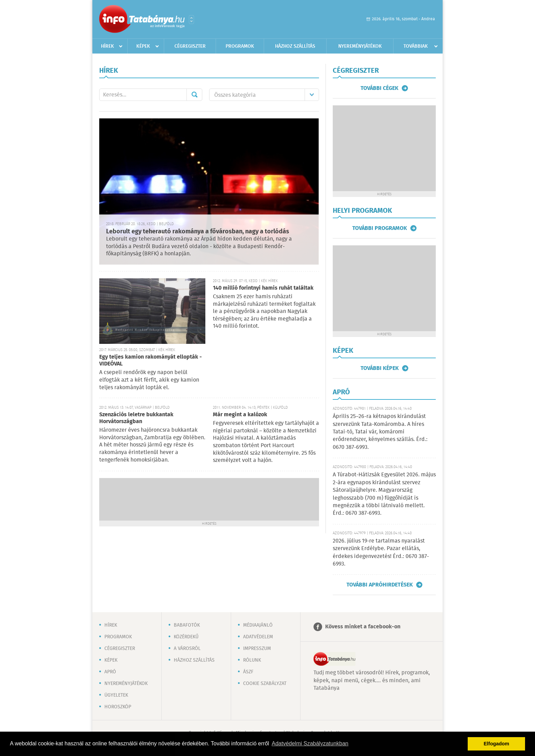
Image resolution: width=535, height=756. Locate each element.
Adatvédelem (258, 637)
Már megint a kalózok (240, 415)
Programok (240, 46)
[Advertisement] (209, 499)
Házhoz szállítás (295, 46)
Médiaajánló (258, 625)
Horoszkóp (118, 707)
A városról (187, 649)
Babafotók (187, 625)
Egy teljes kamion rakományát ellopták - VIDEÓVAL (151, 360)
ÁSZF (248, 672)
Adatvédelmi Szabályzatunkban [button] (310, 743)
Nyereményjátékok (360, 46)
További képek (380, 368)
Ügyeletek (116, 695)
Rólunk (252, 660)
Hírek (107, 46)
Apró (110, 672)
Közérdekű (186, 637)
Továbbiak (416, 46)
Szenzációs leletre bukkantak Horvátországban (136, 418)
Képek (143, 46)
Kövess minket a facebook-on (363, 627)
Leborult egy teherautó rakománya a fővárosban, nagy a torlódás (198, 232)
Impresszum (257, 649)
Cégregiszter (190, 46)
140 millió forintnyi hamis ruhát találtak (263, 288)
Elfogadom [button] (497, 744)
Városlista (191, 20)
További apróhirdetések (380, 585)
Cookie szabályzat (265, 684)
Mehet (194, 95)
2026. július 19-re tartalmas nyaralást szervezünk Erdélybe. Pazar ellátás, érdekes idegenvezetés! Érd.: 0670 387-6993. (381, 553)
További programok (380, 228)
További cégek (379, 88)
